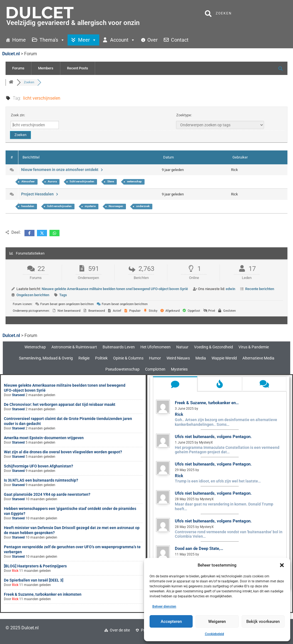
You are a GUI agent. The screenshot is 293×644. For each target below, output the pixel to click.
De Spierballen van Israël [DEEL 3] (34, 580)
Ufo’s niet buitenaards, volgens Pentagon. (213, 437)
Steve (111, 181)
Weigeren (217, 622)
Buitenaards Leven (119, 347)
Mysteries (179, 369)
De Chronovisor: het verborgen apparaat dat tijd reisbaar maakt (60, 404)
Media (201, 358)
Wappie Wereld (224, 358)
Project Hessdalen (40, 194)
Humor (155, 358)
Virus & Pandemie (254, 347)
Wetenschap (35, 347)
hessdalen (28, 206)
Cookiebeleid (214, 634)
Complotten (155, 369)
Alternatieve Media (258, 358)
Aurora (52, 181)
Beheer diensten (164, 607)
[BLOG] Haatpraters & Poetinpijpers (35, 566)
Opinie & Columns (128, 358)
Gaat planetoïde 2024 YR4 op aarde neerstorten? (47, 494)
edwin (230, 289)
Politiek (101, 358)
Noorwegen (116, 206)
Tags (63, 295)
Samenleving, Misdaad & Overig (46, 358)
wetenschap (134, 181)
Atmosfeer (28, 181)
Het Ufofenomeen (156, 347)
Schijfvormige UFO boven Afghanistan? (39, 466)
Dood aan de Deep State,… (199, 549)
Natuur (182, 347)
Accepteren (171, 622)
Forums (18, 68)
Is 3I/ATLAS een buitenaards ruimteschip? (41, 480)
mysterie (90, 206)
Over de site (120, 630)
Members (46, 68)
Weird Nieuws (178, 358)
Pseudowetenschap (122, 369)
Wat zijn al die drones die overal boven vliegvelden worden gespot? (63, 452)
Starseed (18, 395)
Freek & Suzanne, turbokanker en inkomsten (43, 594)
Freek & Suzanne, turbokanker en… (207, 403)
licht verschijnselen (82, 181)
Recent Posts (78, 68)
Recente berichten (260, 289)
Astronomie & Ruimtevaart (74, 347)
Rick (15, 571)
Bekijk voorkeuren (263, 622)
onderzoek (143, 206)
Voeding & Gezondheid (213, 347)
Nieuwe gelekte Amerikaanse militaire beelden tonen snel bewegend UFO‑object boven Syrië (115, 289)
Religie (84, 358)
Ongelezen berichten (33, 295)
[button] (282, 565)
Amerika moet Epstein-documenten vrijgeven (44, 438)
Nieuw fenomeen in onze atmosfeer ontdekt (63, 170)
